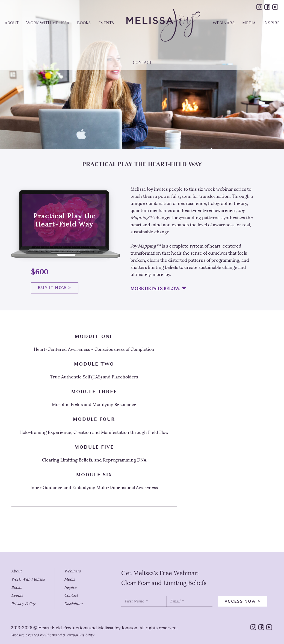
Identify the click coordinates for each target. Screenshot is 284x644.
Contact (71, 596)
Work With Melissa (28, 579)
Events (17, 596)
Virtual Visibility (80, 635)
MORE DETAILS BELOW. (155, 289)
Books (17, 588)
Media (70, 579)
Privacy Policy (23, 604)
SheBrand (53, 635)
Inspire (70, 588)
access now (243, 601)
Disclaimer (74, 604)
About (16, 571)
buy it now (55, 287)
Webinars (72, 571)
